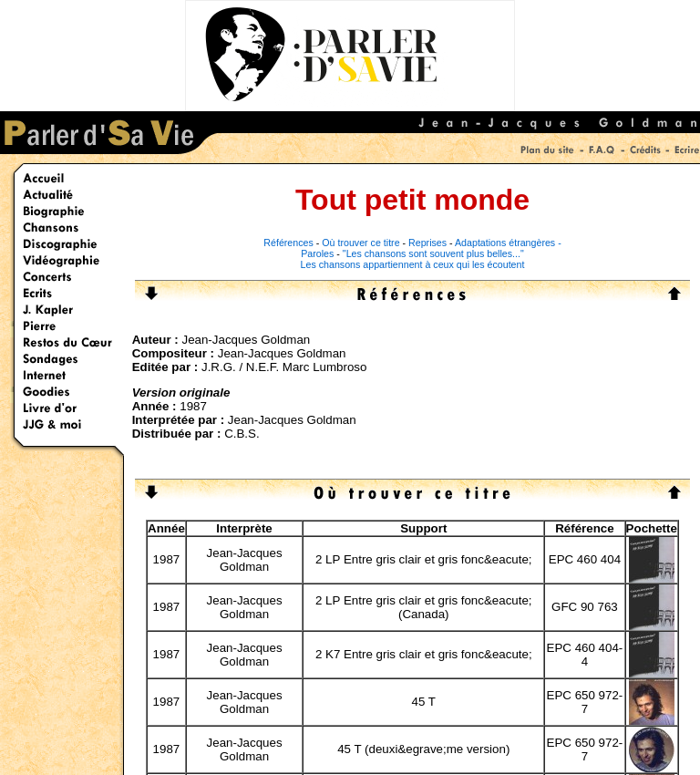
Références (288, 243)
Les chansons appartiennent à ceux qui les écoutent (413, 264)
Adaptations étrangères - (508, 243)
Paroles (317, 253)
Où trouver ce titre (360, 243)
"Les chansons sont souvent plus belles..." (433, 253)
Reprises (427, 243)
